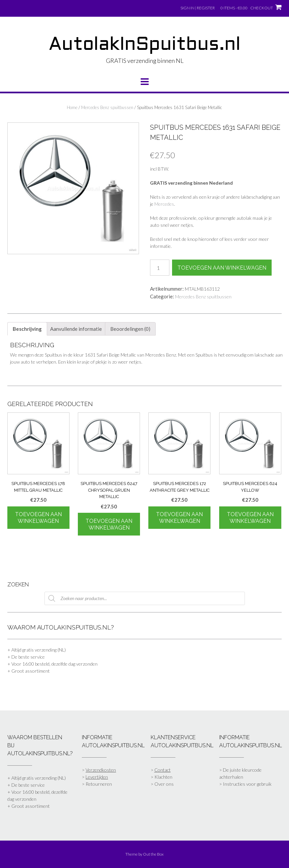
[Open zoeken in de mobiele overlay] (145, 598)
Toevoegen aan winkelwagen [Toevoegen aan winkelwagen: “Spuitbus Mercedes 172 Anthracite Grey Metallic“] (179, 518)
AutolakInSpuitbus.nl (145, 45)
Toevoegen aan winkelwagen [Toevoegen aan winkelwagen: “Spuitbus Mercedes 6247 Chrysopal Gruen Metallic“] (109, 524)
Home (72, 107)
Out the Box (153, 854)
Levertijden (97, 777)
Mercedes (164, 204)
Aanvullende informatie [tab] (76, 329)
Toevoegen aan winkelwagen (222, 268)
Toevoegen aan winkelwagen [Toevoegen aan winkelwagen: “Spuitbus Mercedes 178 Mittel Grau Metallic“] (38, 518)
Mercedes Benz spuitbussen (107, 107)
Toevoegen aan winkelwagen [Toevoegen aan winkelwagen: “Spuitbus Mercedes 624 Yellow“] (250, 518)
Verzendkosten (101, 770)
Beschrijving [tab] (27, 329)
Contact (163, 770)
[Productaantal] (160, 268)
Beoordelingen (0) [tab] (130, 329)
